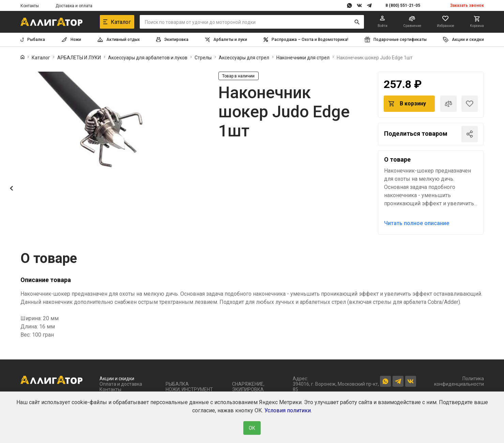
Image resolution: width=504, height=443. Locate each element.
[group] (112, 138)
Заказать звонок (467, 5)
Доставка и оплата (74, 6)
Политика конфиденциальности (459, 381)
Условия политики (288, 410)
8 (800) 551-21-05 (403, 5)
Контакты (30, 6)
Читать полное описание (417, 223)
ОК (252, 428)
